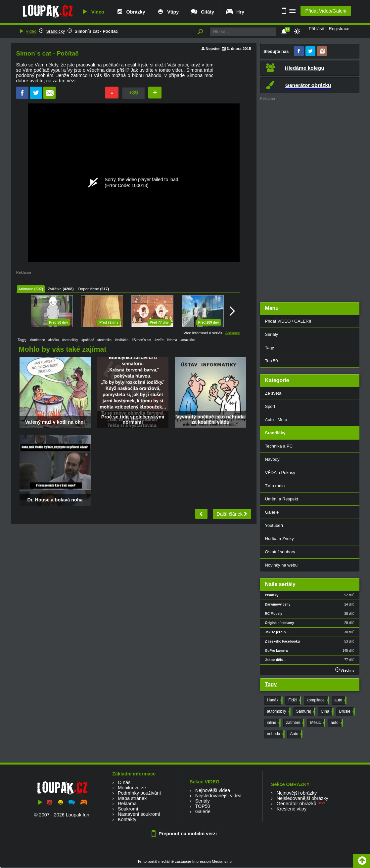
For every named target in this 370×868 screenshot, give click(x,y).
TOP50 (202, 806)
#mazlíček (188, 340)
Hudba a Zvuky (279, 539)
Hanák (274, 700)
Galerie (272, 512)
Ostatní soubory (280, 552)
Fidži (294, 700)
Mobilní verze (132, 788)
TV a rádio (275, 486)
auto (340, 700)
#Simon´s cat (141, 340)
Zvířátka (55, 289)
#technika (104, 340)
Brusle (346, 712)
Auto (296, 734)
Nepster (213, 49)
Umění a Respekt (282, 499)
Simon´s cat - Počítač (96, 31)
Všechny (345, 670)
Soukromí (128, 809)
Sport (270, 406)
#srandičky (70, 340)
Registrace (339, 29)
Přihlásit (316, 29)
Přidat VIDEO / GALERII (288, 321)
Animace (26, 289)
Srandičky (55, 31)
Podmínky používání (139, 793)
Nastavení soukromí (139, 814)
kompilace (317, 700)
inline (273, 723)
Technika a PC (279, 446)
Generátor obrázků (297, 804)
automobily (278, 712)
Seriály (272, 334)
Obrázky (130, 12)
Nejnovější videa (213, 790)
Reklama (127, 804)
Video (92, 12)
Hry (235, 12)
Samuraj (305, 712)
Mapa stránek (132, 798)
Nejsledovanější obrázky (302, 798)
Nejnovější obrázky (297, 793)
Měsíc (317, 723)
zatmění (295, 723)
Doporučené (89, 289)
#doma (172, 340)
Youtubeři (274, 525)
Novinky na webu (281, 565)
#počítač (88, 340)
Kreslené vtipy (292, 809)
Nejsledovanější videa (218, 796)
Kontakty (127, 819)
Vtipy (167, 12)
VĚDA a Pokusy (280, 473)
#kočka (54, 340)
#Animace (38, 340)
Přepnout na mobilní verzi (185, 834)
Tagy (270, 348)
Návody (272, 459)
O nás (124, 782)
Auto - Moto (276, 420)
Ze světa (273, 393)
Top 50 (272, 361)
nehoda (275, 734)
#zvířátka (122, 340)
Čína (326, 712)
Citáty (202, 12)
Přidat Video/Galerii (326, 11)
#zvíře (159, 340)
